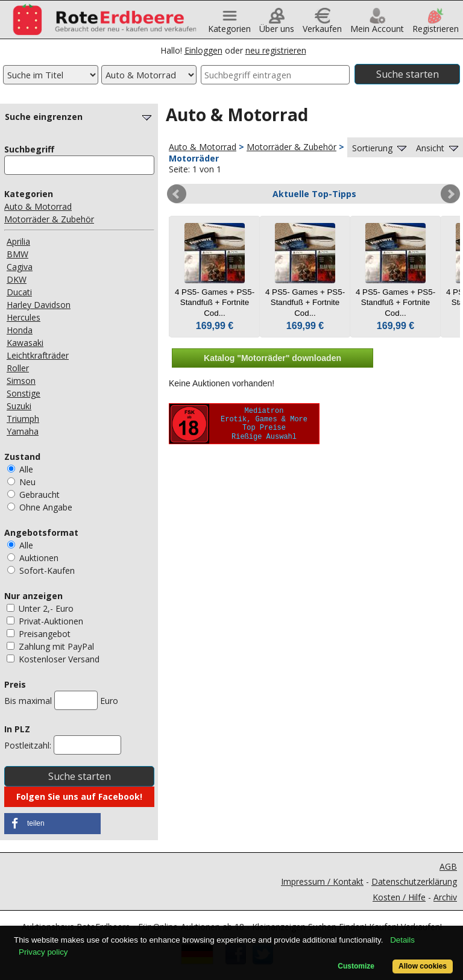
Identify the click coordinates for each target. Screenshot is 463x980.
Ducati (19, 292)
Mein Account (377, 24)
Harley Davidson (39, 305)
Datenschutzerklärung (414, 881)
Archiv (445, 897)
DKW (17, 279)
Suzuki (19, 406)
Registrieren (436, 24)
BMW (17, 254)
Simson (21, 381)
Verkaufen (322, 24)
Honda (20, 330)
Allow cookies (423, 966)
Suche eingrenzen (80, 117)
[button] (52, 824)
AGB (448, 866)
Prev (177, 194)
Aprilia (18, 241)
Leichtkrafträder (38, 355)
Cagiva (20, 267)
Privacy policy (43, 952)
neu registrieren (276, 50)
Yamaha (23, 431)
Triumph (23, 419)
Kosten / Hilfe (399, 897)
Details (402, 940)
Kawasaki (25, 343)
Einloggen (203, 50)
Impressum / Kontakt (322, 881)
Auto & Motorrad (38, 206)
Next (450, 194)
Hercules (24, 317)
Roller (18, 368)
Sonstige (24, 393)
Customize (356, 966)
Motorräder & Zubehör (49, 219)
